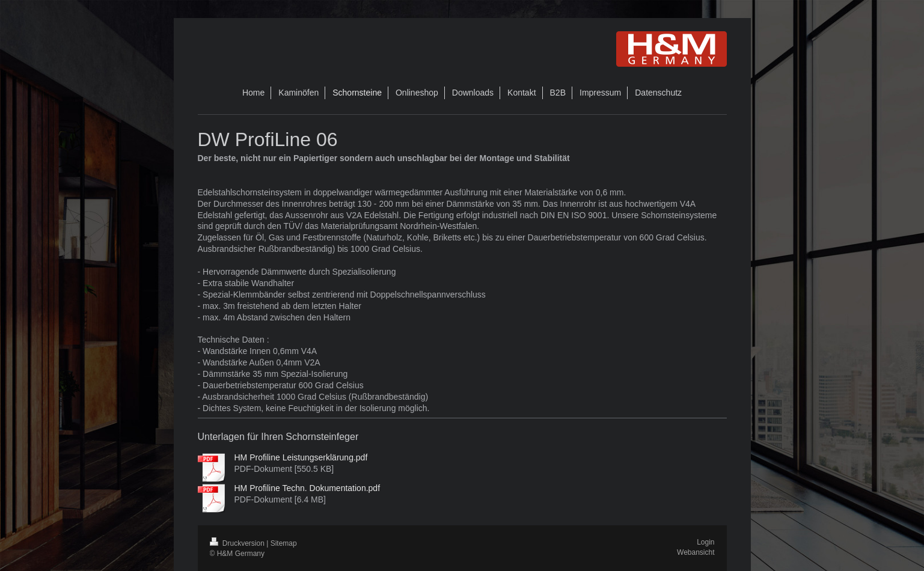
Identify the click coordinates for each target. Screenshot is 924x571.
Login (705, 542)
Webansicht (696, 552)
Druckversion (238, 543)
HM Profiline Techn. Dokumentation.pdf (307, 488)
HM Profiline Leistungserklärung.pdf (301, 457)
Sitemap (284, 543)
